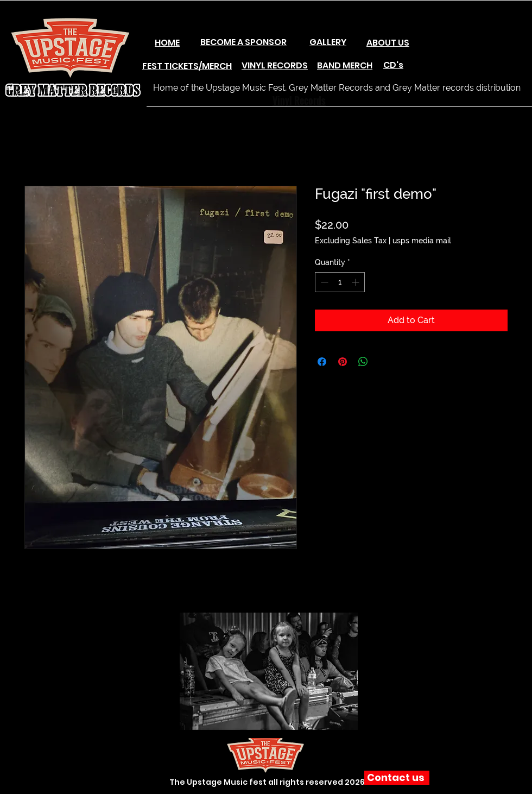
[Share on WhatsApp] (363, 362)
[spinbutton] (340, 282)
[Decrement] (323, 282)
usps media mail (422, 241)
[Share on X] (384, 362)
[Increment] (356, 282)
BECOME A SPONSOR (243, 42)
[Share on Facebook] (322, 362)
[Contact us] (397, 778)
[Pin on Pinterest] (343, 362)
